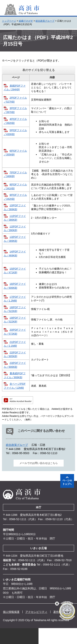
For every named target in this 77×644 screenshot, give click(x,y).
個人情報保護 (11, 612)
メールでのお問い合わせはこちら (39, 463)
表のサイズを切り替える (39, 70)
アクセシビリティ (36, 612)
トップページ (9, 21)
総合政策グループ (45, 21)
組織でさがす (26, 21)
